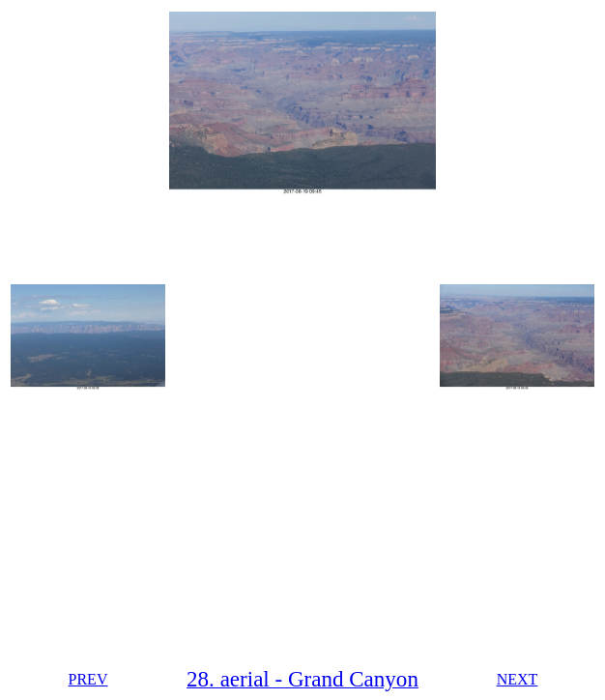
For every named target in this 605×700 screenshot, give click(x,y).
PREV (88, 679)
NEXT (518, 679)
